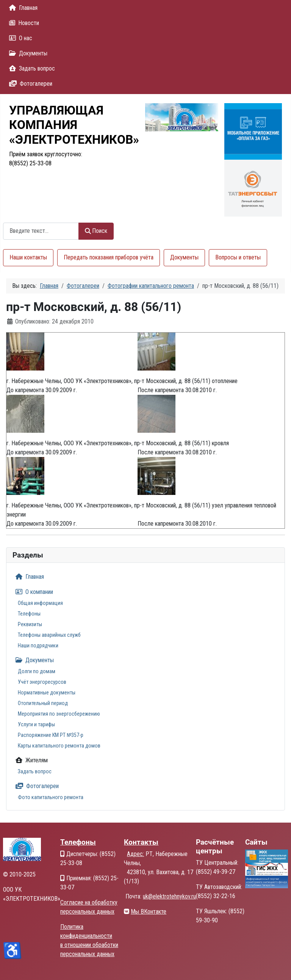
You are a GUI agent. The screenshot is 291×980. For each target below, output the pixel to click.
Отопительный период (43, 703)
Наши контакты (28, 257)
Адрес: (135, 854)
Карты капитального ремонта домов (59, 746)
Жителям (30, 760)
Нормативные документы (47, 693)
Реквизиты (30, 624)
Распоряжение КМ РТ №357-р (51, 735)
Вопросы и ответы (238, 257)
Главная (22, 8)
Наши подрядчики (38, 645)
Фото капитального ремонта (51, 797)
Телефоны (29, 614)
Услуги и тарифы (36, 724)
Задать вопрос (31, 68)
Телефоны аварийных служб (49, 635)
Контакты (141, 842)
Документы (27, 53)
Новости (23, 23)
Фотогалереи (29, 84)
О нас (19, 38)
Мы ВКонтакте (149, 912)
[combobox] (41, 231)
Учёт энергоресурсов (42, 682)
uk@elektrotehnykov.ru (169, 896)
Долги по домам (37, 671)
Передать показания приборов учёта (109, 257)
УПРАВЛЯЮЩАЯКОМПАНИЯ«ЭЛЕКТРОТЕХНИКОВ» (74, 125)
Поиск (96, 231)
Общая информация (40, 603)
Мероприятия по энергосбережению (59, 714)
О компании (33, 592)
